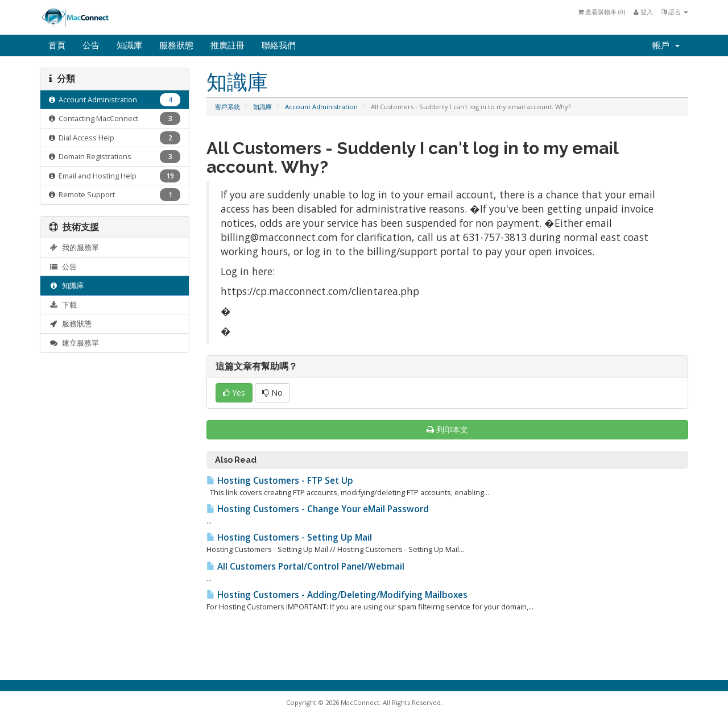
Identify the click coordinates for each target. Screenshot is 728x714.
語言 (675, 12)
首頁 (57, 45)
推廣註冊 (227, 45)
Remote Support (115, 195)
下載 (63, 305)
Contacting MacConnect (115, 119)
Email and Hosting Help (115, 176)
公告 (91, 45)
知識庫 (129, 45)
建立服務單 (74, 343)
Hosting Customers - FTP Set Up (280, 481)
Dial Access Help (115, 138)
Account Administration (321, 107)
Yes (234, 393)
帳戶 (666, 45)
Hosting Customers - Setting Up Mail (289, 537)
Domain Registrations (115, 157)
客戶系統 (227, 107)
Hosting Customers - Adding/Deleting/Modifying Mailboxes (337, 595)
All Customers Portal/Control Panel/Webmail (305, 566)
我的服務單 (74, 247)
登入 (643, 12)
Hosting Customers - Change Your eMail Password (318, 509)
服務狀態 (176, 45)
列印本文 (447, 429)
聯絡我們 (279, 45)
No (272, 393)
